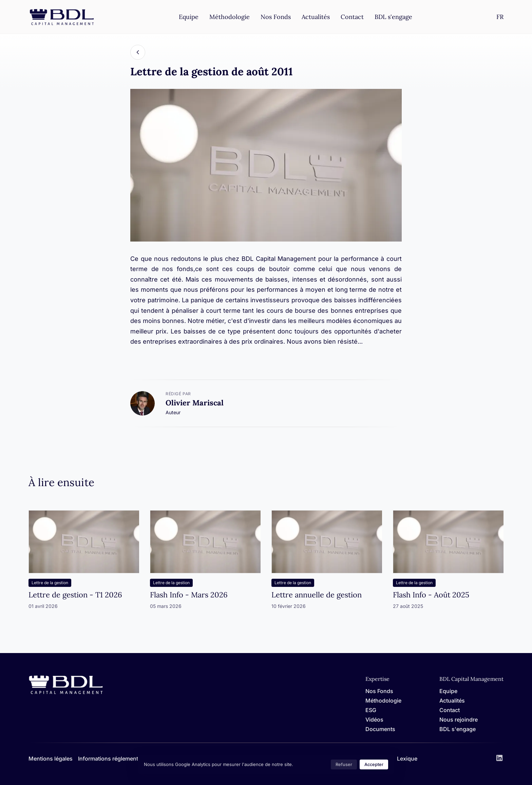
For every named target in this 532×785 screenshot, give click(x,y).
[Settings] (500, 17)
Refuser (344, 764)
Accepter (374, 764)
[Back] (138, 52)
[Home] (66, 693)
